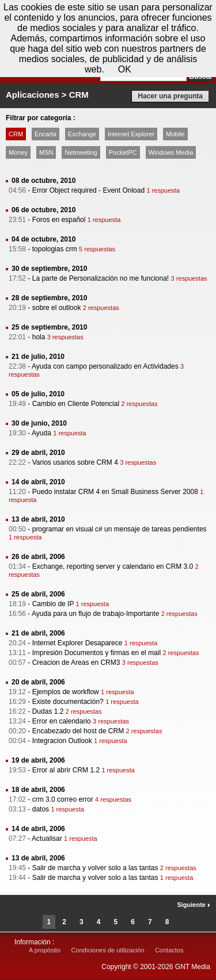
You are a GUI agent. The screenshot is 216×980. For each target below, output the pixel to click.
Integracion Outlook (62, 741)
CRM (16, 134)
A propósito (45, 950)
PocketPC (123, 152)
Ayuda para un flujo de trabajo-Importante (95, 614)
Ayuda (41, 433)
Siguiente (194, 905)
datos (41, 809)
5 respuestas (97, 249)
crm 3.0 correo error (63, 799)
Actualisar (47, 839)
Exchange (82, 134)
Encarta (46, 134)
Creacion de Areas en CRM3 (76, 663)
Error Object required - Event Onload (88, 190)
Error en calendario (62, 721)
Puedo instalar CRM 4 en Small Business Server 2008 (115, 492)
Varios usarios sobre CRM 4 (75, 462)
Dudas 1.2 (48, 711)
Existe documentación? (68, 702)
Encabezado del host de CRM (78, 731)
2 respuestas (101, 308)
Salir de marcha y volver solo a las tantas (95, 868)
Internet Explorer (131, 134)
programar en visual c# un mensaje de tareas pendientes (120, 529)
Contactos (169, 950)
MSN (46, 152)
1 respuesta (163, 190)
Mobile (175, 134)
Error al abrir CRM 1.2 (66, 770)
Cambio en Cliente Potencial (76, 404)
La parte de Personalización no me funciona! (101, 278)
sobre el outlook (57, 308)
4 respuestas (113, 799)
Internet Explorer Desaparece (77, 643)
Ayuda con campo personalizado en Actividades (105, 366)
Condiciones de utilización (107, 950)
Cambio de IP (53, 604)
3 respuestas (189, 278)
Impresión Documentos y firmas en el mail (96, 653)
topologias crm (55, 249)
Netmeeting (81, 152)
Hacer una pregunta (170, 96)
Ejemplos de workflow (66, 692)
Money (18, 152)
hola (39, 337)
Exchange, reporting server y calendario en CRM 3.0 (113, 566)
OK (125, 69)
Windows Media (171, 152)
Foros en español (59, 220)
